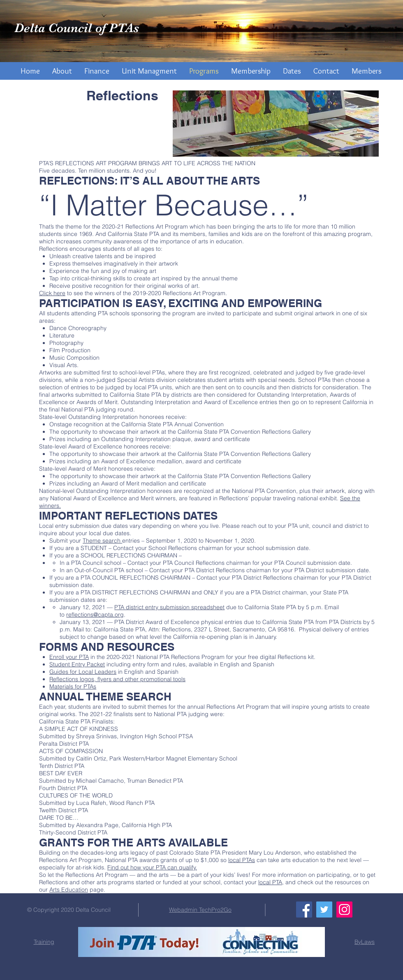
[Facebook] (304, 910)
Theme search (102, 541)
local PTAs (242, 860)
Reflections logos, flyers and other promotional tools (117, 679)
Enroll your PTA (69, 657)
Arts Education (69, 890)
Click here (52, 293)
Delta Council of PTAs (77, 28)
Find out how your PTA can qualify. (152, 867)
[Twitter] (324, 910)
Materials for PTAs (73, 686)
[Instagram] (344, 910)
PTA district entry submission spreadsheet (169, 607)
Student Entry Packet (77, 664)
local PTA (270, 882)
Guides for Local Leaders (83, 672)
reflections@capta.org (95, 615)
